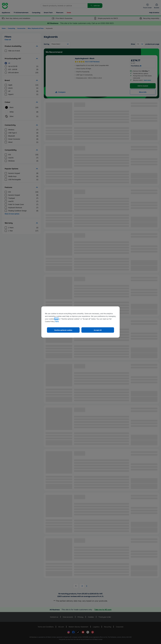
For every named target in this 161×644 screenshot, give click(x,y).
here (56, 319)
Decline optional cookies (63, 330)
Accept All (98, 330)
